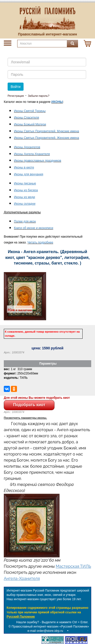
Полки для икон (25, 221)
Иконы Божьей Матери (30, 124)
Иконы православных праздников (37, 161)
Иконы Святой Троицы (30, 111)
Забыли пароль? (39, 96)
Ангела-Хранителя (22, 579)
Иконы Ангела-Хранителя (32, 154)
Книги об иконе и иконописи (34, 228)
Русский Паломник (21, 617)
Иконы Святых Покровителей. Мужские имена (46, 131)
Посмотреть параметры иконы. (25, 418)
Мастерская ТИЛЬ (73, 566)
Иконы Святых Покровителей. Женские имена (46, 138)
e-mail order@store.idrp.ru (45, 631)
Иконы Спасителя (26, 118)
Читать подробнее (40, 242)
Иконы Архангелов (27, 147)
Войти (16, 87)
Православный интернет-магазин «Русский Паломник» (50, 627)
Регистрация (16, 96)
